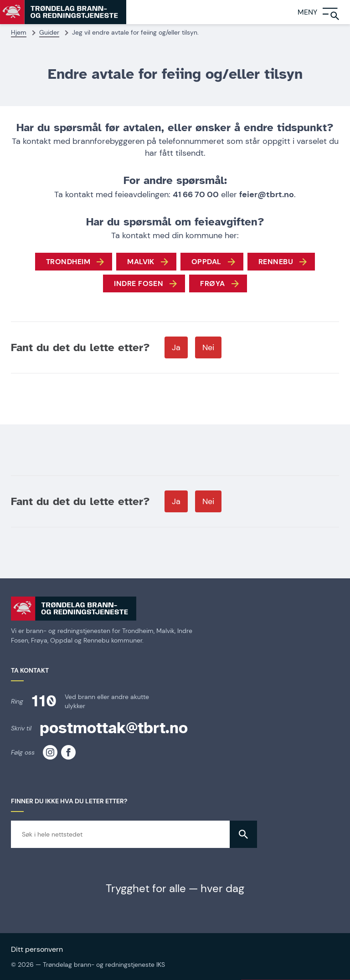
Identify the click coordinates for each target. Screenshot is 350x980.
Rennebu (276, 262)
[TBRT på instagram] (50, 752)
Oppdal (206, 262)
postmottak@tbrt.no (114, 728)
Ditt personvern (37, 949)
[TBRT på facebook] (68, 752)
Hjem (19, 32)
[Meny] (324, 12)
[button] (243, 834)
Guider (49, 32)
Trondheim (68, 262)
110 (44, 701)
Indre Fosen (139, 283)
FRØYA (212, 283)
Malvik (141, 262)
